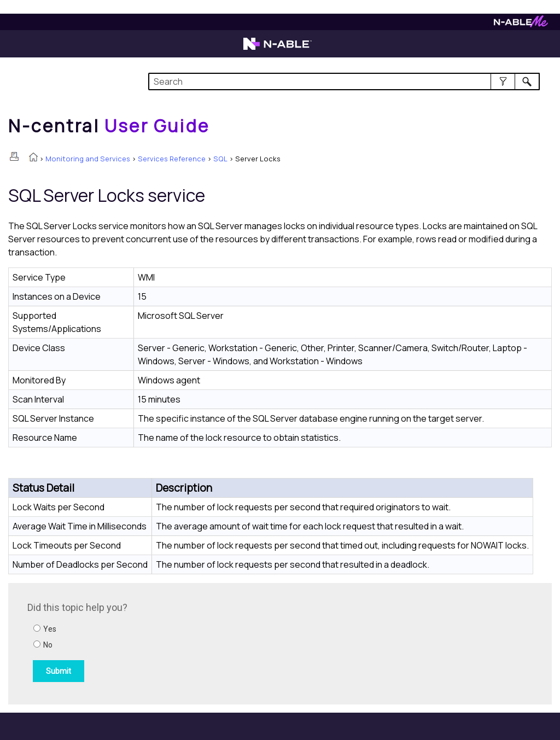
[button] (503, 81)
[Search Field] (344, 81)
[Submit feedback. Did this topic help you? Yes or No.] (175, 642)
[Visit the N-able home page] (278, 49)
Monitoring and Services (88, 159)
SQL (220, 159)
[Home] (109, 126)
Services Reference (172, 159)
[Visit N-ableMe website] (521, 24)
